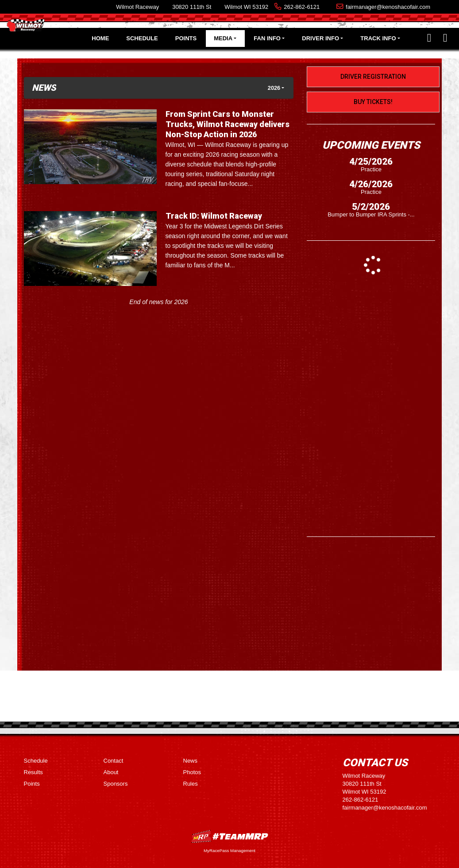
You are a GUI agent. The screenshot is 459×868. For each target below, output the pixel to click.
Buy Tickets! (373, 102)
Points (186, 38)
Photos (192, 772)
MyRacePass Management (229, 851)
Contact (114, 761)
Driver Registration (373, 77)
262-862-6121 (302, 7)
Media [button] (223, 38)
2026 (274, 88)
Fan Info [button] (267, 38)
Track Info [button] (378, 38)
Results (33, 772)
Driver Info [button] (320, 38)
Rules (191, 784)
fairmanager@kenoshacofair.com (388, 7)
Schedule (142, 38)
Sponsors (116, 784)
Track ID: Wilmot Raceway (214, 216)
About (111, 772)
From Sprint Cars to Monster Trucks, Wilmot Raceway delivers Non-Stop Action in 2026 (228, 124)
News (191, 761)
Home (100, 38)
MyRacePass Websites (230, 836)
